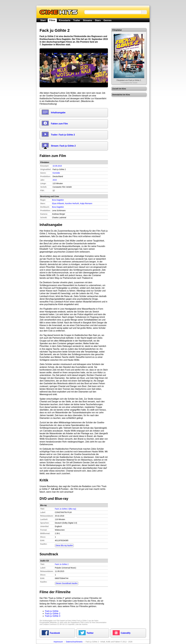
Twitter (90, 633)
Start (43, 20)
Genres (107, 20)
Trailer (77, 20)
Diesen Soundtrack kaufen (67, 583)
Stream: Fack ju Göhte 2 (63, 146)
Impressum (58, 642)
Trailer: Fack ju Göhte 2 (63, 135)
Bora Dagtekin (58, 207)
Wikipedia (53, 623)
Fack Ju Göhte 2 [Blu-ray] (65, 509)
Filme (52, 20)
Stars (98, 20)
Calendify (126, 633)
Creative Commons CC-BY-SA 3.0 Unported (58, 624)
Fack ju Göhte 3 (53, 616)
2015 (55, 180)
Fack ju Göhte (52, 611)
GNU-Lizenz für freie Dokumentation (93, 623)
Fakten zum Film (59, 124)
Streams (88, 20)
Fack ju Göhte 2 (53, 614)
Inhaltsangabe (58, 113)
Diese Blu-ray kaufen (64, 546)
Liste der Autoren (81, 624)
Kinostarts (65, 20)
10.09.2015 (57, 166)
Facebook (55, 633)
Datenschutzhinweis (74, 642)
